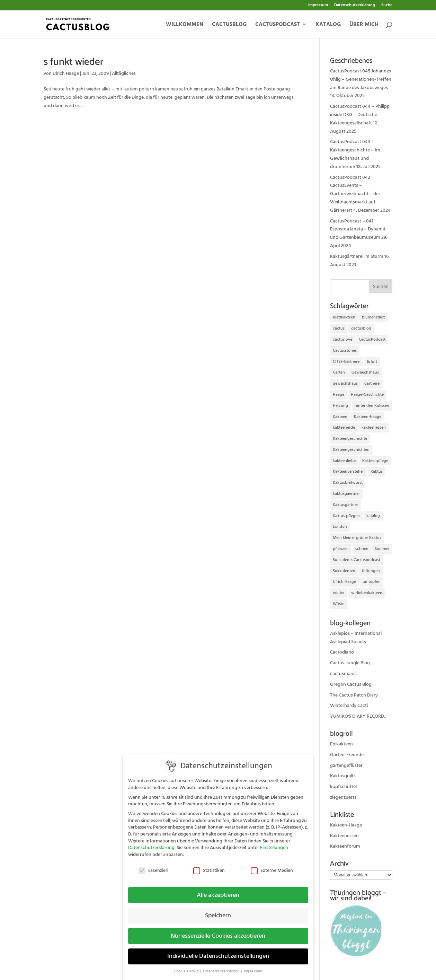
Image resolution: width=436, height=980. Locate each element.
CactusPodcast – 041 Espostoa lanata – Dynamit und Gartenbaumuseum (358, 229)
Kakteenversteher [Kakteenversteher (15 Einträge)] (348, 471)
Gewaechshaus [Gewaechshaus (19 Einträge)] (365, 372)
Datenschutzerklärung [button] (222, 967)
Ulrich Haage (66, 73)
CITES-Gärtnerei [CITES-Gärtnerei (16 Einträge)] (347, 362)
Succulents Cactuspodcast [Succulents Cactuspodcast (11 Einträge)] (357, 560)
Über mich (364, 25)
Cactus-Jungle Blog (350, 663)
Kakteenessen (344, 836)
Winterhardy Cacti (349, 706)
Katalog (328, 25)
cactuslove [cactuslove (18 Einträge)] (342, 339)
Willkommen (185, 25)
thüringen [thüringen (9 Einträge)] (371, 571)
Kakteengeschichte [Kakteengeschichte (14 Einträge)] (350, 439)
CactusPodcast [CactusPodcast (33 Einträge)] (372, 339)
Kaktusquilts (343, 776)
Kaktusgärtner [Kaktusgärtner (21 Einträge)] (345, 505)
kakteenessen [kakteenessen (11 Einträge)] (374, 427)
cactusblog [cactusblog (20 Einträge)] (361, 328)
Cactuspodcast (278, 25)
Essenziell (153, 866)
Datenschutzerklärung (355, 6)
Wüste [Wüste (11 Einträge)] (339, 604)
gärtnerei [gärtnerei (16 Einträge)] (372, 383)
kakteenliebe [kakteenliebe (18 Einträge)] (344, 461)
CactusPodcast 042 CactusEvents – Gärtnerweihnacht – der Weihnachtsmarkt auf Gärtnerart (355, 194)
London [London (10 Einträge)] (340, 527)
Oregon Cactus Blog (351, 684)
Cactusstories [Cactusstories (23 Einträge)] (345, 351)
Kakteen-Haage (346, 825)
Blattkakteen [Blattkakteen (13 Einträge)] (344, 317)
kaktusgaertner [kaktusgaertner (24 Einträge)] (346, 494)
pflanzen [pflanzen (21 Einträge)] (341, 549)
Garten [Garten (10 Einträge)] (339, 372)
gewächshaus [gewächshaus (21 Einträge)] (345, 383)
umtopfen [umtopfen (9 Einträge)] (372, 582)
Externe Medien (272, 866)
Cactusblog (229, 25)
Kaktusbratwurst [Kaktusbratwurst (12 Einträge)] (348, 483)
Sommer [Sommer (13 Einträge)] (382, 549)
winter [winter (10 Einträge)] (339, 593)
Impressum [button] (253, 967)
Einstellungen (274, 843)
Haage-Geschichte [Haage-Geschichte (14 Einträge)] (367, 395)
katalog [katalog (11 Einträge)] (373, 516)
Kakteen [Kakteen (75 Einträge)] (340, 417)
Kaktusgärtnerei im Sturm (357, 256)
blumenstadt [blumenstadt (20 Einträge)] (373, 317)
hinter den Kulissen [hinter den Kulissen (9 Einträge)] (372, 406)
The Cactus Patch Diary (354, 695)
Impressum (318, 6)
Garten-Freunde (347, 755)
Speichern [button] (218, 911)
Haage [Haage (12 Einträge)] (339, 395)
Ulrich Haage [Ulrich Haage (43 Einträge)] (344, 582)
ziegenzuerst (343, 797)
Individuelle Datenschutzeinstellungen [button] (218, 952)
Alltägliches (124, 73)
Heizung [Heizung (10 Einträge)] (340, 406)
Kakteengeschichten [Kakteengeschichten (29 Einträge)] (351, 450)
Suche (387, 6)
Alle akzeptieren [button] (218, 890)
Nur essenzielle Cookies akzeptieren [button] (218, 931)
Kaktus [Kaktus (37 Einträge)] (377, 471)
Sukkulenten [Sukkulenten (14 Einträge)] (344, 571)
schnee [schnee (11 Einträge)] (362, 549)
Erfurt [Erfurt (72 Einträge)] (372, 362)
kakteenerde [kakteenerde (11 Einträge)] (344, 427)
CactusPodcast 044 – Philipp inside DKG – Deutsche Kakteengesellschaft (360, 115)
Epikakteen (341, 744)
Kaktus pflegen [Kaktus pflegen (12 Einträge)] (346, 516)
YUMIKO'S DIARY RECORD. (358, 716)
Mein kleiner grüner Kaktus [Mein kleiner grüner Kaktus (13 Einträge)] (357, 538)
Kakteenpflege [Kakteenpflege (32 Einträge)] (375, 461)
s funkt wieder (74, 62)
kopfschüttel (343, 787)
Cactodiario (342, 652)
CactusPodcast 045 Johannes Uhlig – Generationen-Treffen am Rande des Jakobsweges (361, 79)
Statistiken (209, 866)
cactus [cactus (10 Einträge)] (339, 328)
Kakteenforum (345, 846)
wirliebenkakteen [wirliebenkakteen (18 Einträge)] (367, 593)
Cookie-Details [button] (187, 967)
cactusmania (343, 674)
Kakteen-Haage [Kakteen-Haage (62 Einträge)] (368, 417)
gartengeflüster (346, 765)
